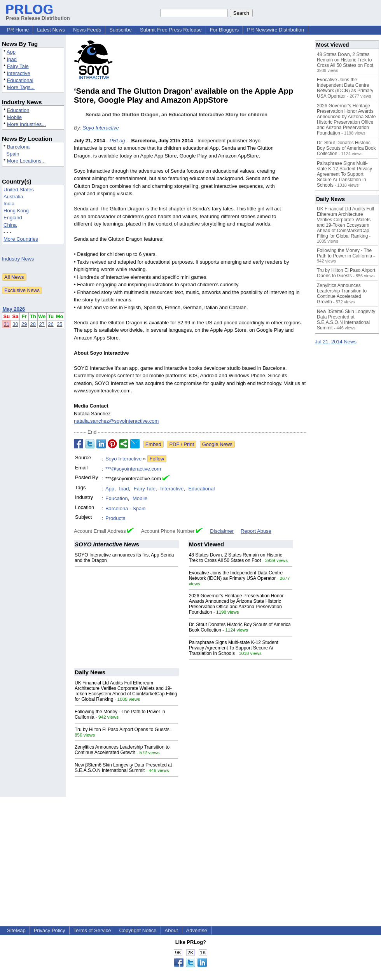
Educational (20, 80)
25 (59, 324)
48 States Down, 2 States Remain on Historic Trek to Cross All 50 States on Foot (236, 558)
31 (7, 324)
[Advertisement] (190, 851)
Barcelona (18, 147)
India (9, 204)
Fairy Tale (18, 66)
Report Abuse (256, 531)
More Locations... (26, 161)
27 (42, 324)
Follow (157, 459)
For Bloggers (224, 30)
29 (24, 324)
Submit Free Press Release (171, 30)
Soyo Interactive (100, 128)
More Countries (21, 239)
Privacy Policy (50, 930)
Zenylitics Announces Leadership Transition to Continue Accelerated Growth (122, 750)
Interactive (19, 73)
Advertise (197, 930)
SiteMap (16, 930)
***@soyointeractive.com (133, 469)
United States (19, 190)
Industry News (18, 259)
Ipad (12, 59)
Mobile (14, 117)
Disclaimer (222, 531)
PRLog (117, 141)
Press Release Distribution (38, 15)
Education (18, 110)
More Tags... (21, 87)
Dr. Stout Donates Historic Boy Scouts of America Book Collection (346, 148)
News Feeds (87, 30)
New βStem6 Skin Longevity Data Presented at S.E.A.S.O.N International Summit (123, 768)
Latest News (51, 30)
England (13, 218)
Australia (13, 197)
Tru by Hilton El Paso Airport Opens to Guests (122, 730)
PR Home (18, 30)
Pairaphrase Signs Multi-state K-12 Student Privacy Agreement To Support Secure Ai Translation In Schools (234, 648)
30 (15, 324)
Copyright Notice (138, 930)
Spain (13, 154)
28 (33, 324)
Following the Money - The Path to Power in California (344, 253)
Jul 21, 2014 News (336, 342)
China (10, 225)
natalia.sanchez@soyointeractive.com (116, 421)
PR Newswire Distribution (275, 30)
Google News (217, 444)
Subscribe (121, 30)
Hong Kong (16, 211)
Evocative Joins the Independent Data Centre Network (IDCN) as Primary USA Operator (236, 576)
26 (51, 324)
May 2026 (14, 309)
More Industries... (26, 124)
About (171, 930)
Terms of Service (92, 930)
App (11, 52)
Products (115, 518)
